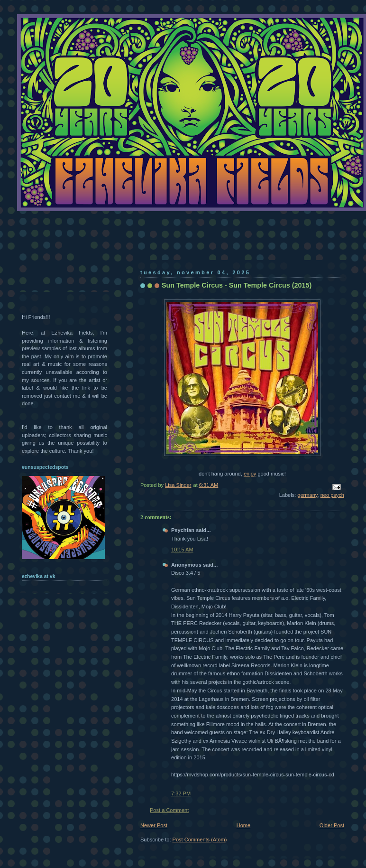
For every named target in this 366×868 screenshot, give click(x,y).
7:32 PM (181, 793)
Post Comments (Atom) (200, 840)
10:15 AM (182, 550)
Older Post (332, 825)
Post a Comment (169, 810)
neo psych (332, 495)
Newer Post (154, 825)
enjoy (250, 474)
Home (243, 825)
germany (307, 495)
